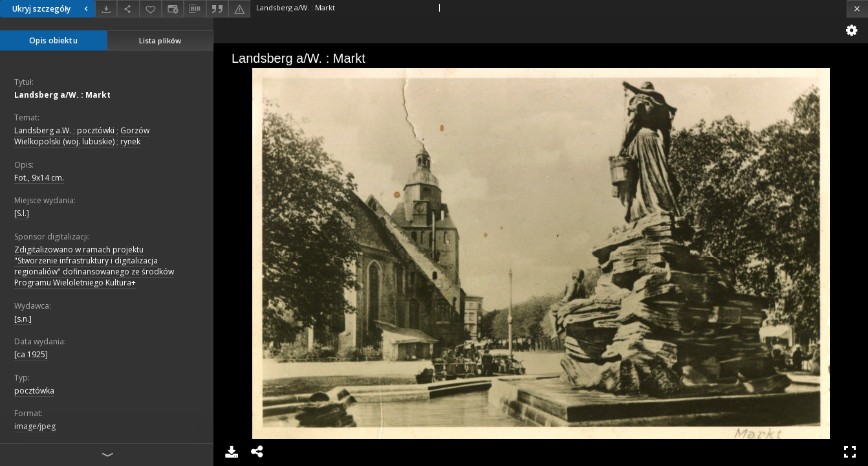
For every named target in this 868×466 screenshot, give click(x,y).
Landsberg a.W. (43, 130)
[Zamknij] (857, 9)
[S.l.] (22, 213)
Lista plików (160, 40)
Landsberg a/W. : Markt (62, 95)
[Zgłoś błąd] (239, 9)
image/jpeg (35, 426)
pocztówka (34, 391)
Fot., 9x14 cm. (39, 178)
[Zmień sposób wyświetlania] (173, 9)
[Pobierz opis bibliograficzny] (195, 9)
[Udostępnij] (128, 9)
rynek (130, 141)
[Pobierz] (106, 9)
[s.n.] (23, 319)
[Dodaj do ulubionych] (151, 9)
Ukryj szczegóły (52, 9)
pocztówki (96, 130)
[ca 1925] (31, 354)
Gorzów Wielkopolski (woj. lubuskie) (82, 136)
